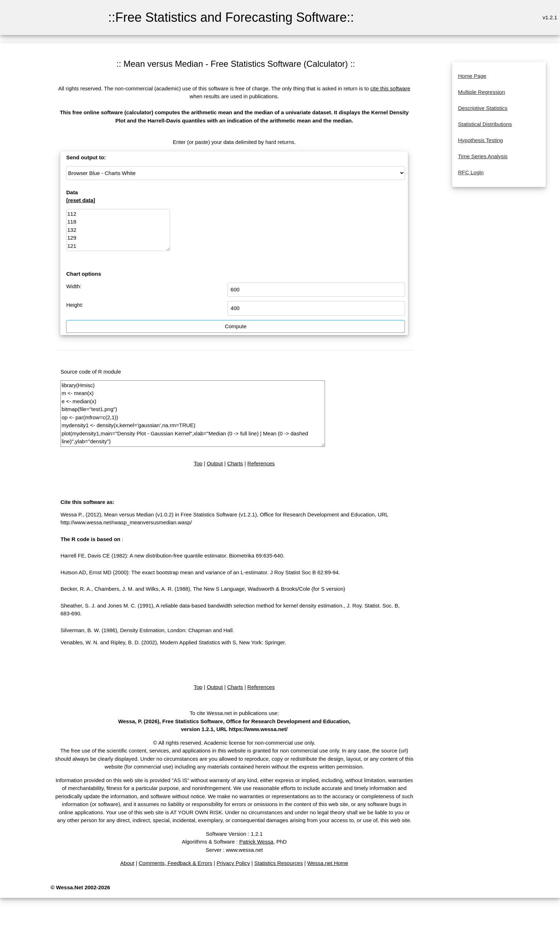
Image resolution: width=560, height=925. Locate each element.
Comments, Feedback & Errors (175, 863)
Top (198, 463)
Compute (236, 326)
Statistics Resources (279, 863)
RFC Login (471, 172)
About (127, 863)
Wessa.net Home (328, 863)
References (261, 463)
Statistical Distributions (485, 124)
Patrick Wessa (256, 842)
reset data (81, 200)
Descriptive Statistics (482, 108)
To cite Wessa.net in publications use (234, 713)
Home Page (472, 76)
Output (215, 463)
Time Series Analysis (483, 156)
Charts (235, 463)
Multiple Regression (481, 92)
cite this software (390, 88)
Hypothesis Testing (480, 140)
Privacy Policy (233, 863)
